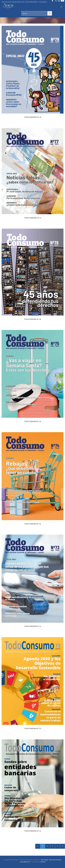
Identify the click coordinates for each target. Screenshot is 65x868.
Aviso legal (44, 860)
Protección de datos (55, 860)
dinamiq (43, 862)
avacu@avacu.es (25, 862)
